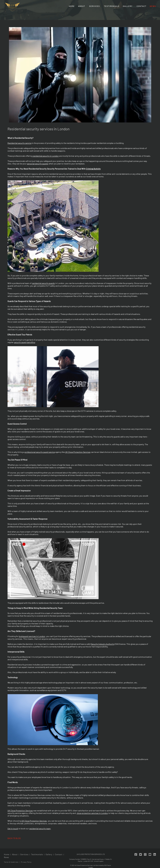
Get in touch (13, 829)
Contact (142, 6)
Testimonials (112, 6)
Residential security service (19, 143)
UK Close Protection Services (78, 452)
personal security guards (38, 164)
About (82, 6)
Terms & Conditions (11, 862)
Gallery (128, 6)
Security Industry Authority (103, 644)
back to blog (14, 838)
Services (95, 6)
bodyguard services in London (32, 636)
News (153, 6)
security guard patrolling (24, 342)
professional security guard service (40, 452)
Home (72, 6)
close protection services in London (92, 813)
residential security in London (46, 156)
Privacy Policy (26, 862)
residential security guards (43, 283)
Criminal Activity (93, 169)
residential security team (40, 829)
